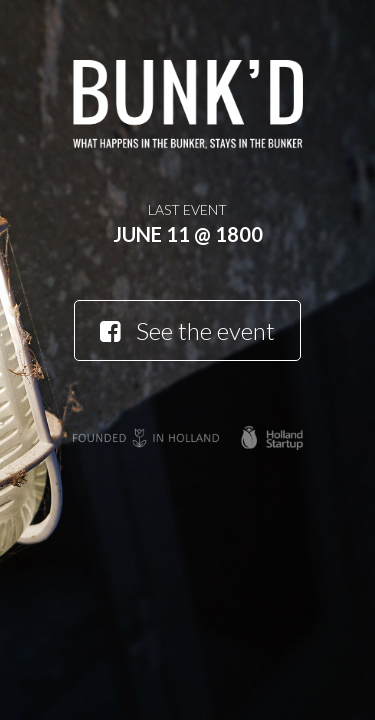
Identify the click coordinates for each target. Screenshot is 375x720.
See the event (187, 330)
